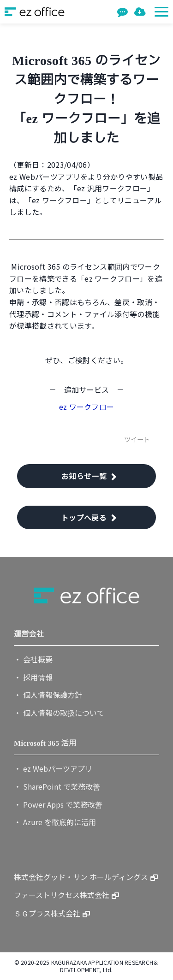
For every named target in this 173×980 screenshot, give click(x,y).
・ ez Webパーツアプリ (53, 768)
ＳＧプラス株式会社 (47, 913)
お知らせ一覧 (84, 476)
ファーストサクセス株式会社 (62, 895)
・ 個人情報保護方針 (48, 695)
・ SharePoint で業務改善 (57, 786)
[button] (161, 12)
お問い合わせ (123, 12)
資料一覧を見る (141, 12)
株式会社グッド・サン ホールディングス (81, 877)
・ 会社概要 (33, 659)
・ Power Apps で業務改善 (58, 804)
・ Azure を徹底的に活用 (55, 822)
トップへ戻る (84, 517)
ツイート (137, 439)
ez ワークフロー (87, 407)
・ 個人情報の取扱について (59, 713)
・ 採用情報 (33, 677)
